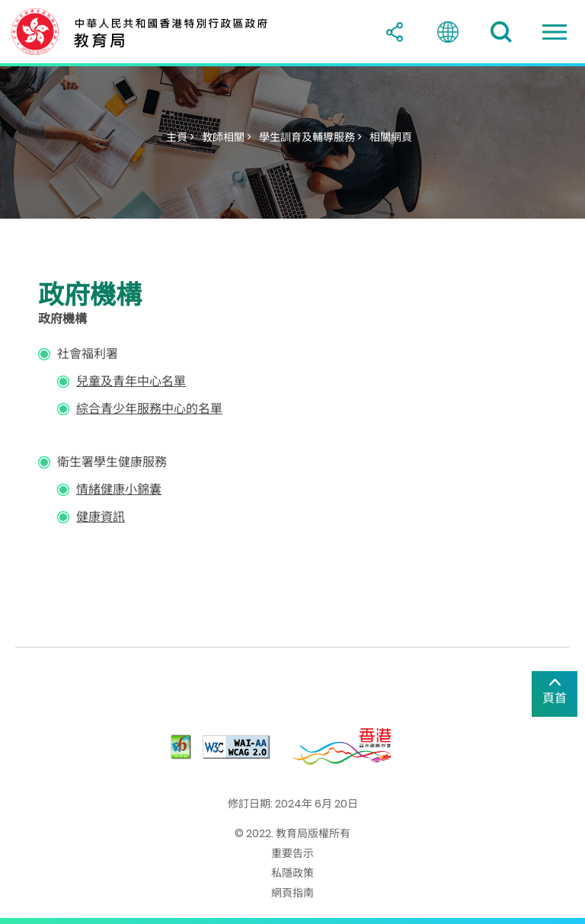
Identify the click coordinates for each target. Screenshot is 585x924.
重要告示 (292, 853)
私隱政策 (292, 873)
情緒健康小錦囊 (119, 489)
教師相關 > (227, 137)
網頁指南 (292, 893)
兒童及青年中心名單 (131, 381)
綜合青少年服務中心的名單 (149, 409)
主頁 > (180, 137)
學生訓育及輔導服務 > (310, 137)
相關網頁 (391, 137)
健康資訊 (101, 517)
